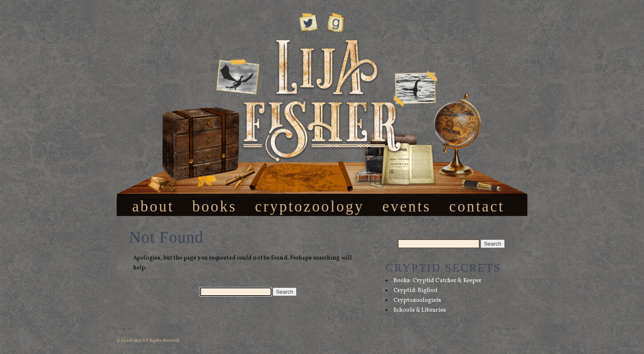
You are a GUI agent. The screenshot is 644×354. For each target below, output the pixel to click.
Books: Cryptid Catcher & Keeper (437, 281)
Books (214, 206)
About (153, 206)
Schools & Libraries (420, 310)
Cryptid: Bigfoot (416, 291)
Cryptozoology (310, 206)
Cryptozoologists (417, 300)
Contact (477, 206)
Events (407, 206)
